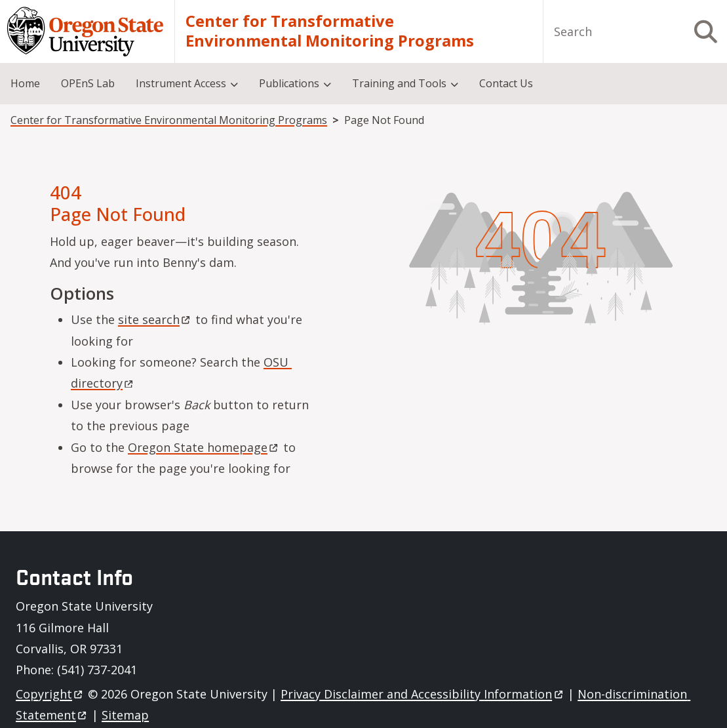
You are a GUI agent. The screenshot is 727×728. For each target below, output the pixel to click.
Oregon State (204, 447)
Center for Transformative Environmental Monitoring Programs (330, 31)
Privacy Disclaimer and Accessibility (422, 694)
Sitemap (125, 715)
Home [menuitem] (25, 83)
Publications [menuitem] (289, 83)
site (155, 319)
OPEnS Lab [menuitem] (88, 83)
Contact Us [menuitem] (506, 83)
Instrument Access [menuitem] (181, 83)
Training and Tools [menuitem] (399, 83)
